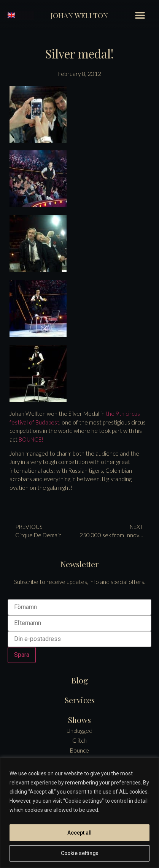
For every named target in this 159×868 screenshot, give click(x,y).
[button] (140, 15)
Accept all (79, 833)
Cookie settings (79, 853)
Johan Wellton (79, 15)
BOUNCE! (31, 439)
